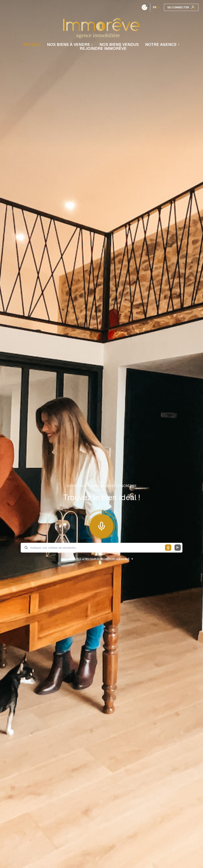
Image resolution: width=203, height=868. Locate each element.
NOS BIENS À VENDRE (68, 44)
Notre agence (161, 44)
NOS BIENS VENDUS (119, 44)
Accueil (32, 44)
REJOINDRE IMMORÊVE (103, 48)
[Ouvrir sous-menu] (93, 44)
